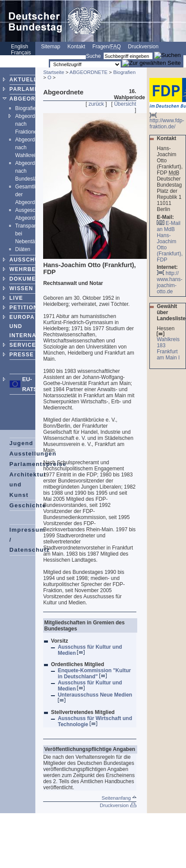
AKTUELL (24, 80)
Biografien (27, 108)
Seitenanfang (119, 798)
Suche (93, 56)
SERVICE (23, 345)
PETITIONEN (28, 308)
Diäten (23, 249)
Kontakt (76, 47)
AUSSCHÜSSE (30, 260)
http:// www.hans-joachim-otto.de (170, 282)
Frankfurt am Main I (169, 355)
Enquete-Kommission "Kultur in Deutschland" (95, 674)
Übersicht (125, 104)
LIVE (16, 298)
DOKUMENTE (29, 279)
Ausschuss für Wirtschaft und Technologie (95, 721)
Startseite (54, 72)
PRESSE (22, 355)
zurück (96, 104)
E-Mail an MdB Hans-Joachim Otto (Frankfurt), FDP (170, 241)
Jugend (22, 443)
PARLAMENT (28, 89)
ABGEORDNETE (33, 99)
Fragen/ (107, 47)
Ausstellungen (33, 454)
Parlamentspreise (38, 464)
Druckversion (143, 47)
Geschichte (28, 505)
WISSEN (22, 288)
